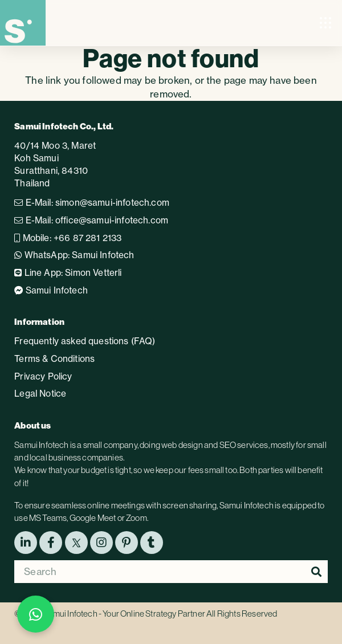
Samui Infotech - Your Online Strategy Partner (124, 614)
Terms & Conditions (54, 359)
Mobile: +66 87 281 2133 (68, 238)
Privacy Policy (43, 376)
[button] (326, 23)
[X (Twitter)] (76, 543)
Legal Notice (40, 394)
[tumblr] (152, 543)
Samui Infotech (51, 290)
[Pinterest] (127, 543)
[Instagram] (101, 543)
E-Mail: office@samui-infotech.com (91, 220)
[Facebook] (51, 543)
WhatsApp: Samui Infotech (74, 255)
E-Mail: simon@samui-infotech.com (92, 203)
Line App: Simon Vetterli (68, 273)
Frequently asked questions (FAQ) (85, 341)
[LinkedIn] (26, 543)
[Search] (171, 572)
